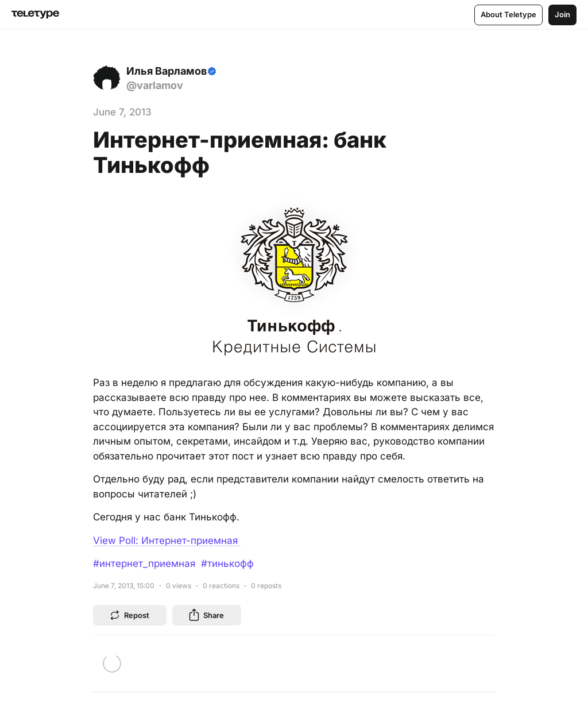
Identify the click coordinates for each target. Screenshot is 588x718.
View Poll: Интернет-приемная (167, 541)
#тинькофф (227, 563)
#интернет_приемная (144, 563)
